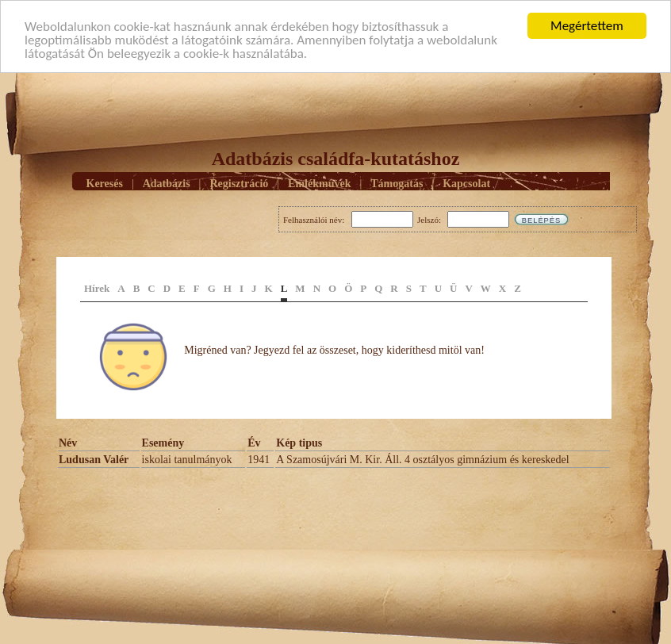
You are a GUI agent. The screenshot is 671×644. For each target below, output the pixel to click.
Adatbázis (167, 183)
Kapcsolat (466, 183)
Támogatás (397, 183)
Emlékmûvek (319, 183)
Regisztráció (239, 183)
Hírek (97, 288)
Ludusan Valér (94, 460)
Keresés (105, 183)
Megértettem (587, 26)
